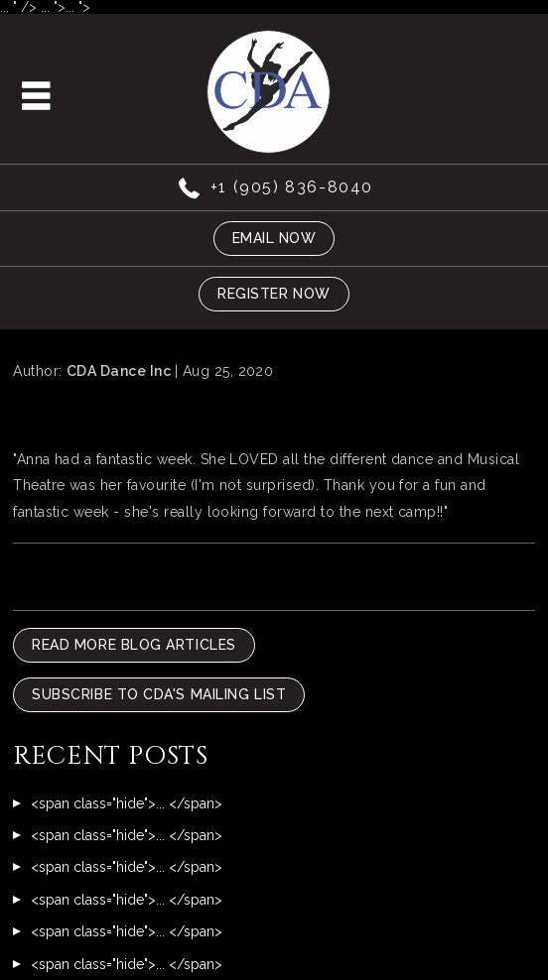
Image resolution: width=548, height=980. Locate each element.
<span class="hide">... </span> (127, 803)
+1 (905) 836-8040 (292, 187)
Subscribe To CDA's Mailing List (159, 694)
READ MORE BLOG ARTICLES (134, 645)
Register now (274, 294)
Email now (274, 238)
